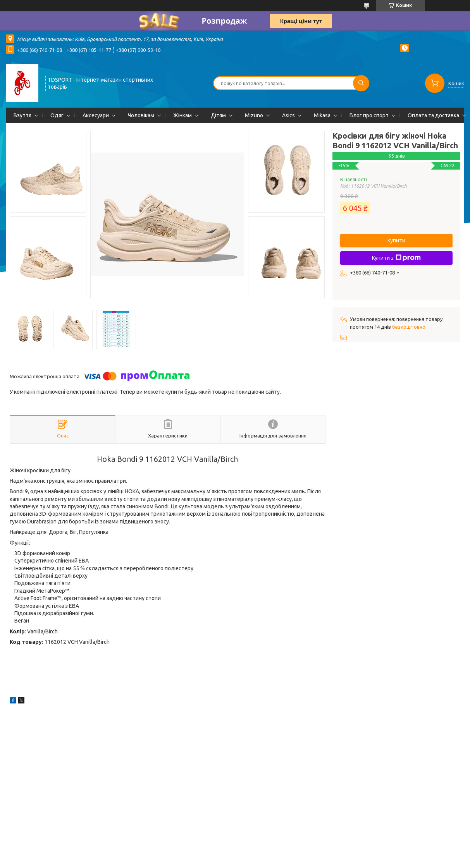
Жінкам (182, 115)
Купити (396, 240)
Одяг (57, 115)
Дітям (218, 115)
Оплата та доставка (433, 115)
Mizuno (254, 115)
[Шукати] (361, 83)
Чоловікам (141, 115)
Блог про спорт (369, 115)
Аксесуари (96, 115)
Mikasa (322, 115)
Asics (288, 115)
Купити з (396, 258)
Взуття (22, 115)
